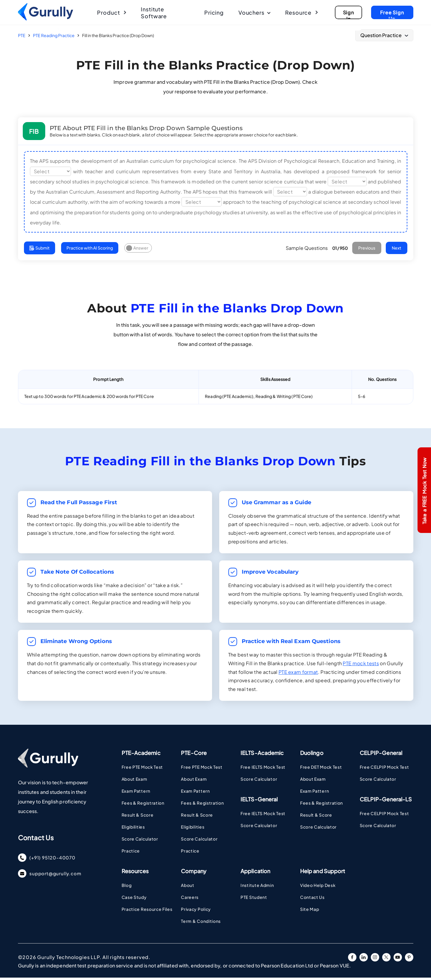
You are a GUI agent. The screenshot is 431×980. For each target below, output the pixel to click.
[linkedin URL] (364, 960)
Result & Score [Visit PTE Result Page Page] (138, 817)
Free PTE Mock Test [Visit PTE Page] (142, 769)
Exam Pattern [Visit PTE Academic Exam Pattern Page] (136, 793)
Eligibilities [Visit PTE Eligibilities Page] (133, 829)
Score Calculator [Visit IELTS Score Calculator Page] (259, 781)
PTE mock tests (361, 665)
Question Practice (384, 35)
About (188, 888)
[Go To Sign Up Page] (347, 12)
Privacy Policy (196, 911)
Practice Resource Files (147, 911)
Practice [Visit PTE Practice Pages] (131, 853)
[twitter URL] (386, 960)
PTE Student (254, 900)
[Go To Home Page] (46, 19)
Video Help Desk (318, 888)
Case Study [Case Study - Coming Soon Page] (134, 900)
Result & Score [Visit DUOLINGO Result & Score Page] (316, 817)
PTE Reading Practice (54, 35)
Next (396, 250)
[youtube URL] (398, 960)
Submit (40, 250)
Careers (190, 900)
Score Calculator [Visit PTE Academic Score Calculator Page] (140, 841)
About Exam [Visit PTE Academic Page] (134, 781)
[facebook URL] (352, 960)
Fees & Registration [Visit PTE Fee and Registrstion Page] (143, 805)
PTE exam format (298, 674)
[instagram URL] (375, 960)
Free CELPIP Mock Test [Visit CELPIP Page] (384, 769)
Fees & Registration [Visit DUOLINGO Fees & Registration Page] (322, 805)
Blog (127, 888)
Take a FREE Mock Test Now (424, 491)
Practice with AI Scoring (92, 250)
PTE (22, 35)
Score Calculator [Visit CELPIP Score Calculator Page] (378, 781)
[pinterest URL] (409, 960)
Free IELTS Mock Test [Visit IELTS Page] (263, 769)
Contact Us (312, 900)
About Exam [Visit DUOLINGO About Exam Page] (313, 781)
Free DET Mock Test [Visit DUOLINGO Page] (321, 769)
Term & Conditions (201, 923)
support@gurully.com (51, 877)
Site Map (310, 911)
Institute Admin (257, 888)
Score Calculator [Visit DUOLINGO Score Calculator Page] (318, 829)
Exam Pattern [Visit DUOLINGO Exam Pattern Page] (314, 793)
